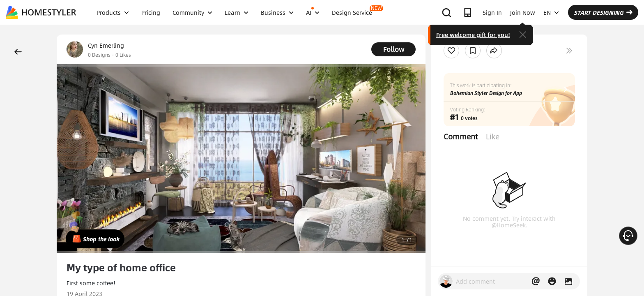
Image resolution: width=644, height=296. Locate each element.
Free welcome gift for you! (473, 35)
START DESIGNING (603, 12)
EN (551, 12)
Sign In (492, 12)
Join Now (523, 12)
